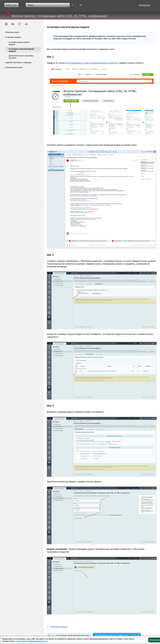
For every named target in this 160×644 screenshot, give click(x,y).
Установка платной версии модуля (21, 50)
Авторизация (145, 5)
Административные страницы (18, 62)
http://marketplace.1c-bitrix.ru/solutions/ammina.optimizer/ (92, 63)
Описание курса (12, 32)
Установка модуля (13, 37)
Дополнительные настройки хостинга (21, 57)
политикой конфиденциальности (32, 641)
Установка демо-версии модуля (19, 43)
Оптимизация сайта (14, 67)
